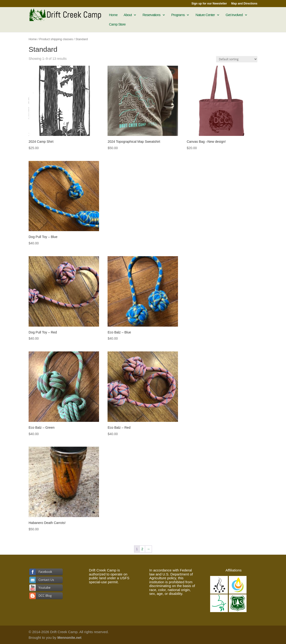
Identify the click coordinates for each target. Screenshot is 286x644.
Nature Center (205, 15)
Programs (178, 15)
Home (113, 15)
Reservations (152, 15)
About (128, 15)
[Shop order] (237, 59)
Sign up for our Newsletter (209, 4)
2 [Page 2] (142, 549)
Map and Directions (244, 4)
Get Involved (234, 15)
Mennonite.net (69, 638)
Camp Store (117, 24)
